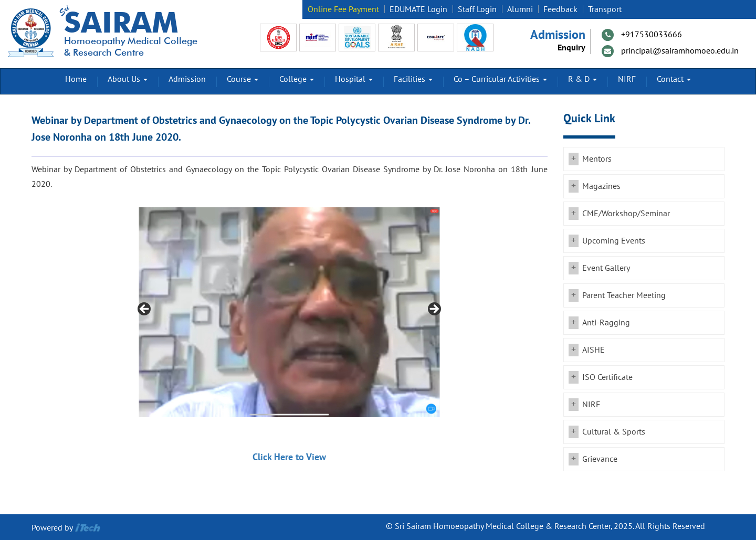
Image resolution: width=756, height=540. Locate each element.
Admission (187, 79)
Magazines (601, 186)
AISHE (594, 350)
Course (243, 79)
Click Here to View (289, 457)
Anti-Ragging (606, 323)
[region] (289, 312)
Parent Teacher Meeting (624, 295)
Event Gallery (606, 268)
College (297, 79)
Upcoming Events (614, 241)
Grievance (600, 459)
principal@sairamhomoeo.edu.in (680, 51)
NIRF (627, 79)
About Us (128, 79)
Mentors (597, 159)
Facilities (413, 79)
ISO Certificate (607, 377)
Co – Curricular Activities (500, 79)
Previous (145, 310)
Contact (674, 79)
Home (76, 79)
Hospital (354, 79)
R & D (582, 79)
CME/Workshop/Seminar (626, 214)
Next (434, 310)
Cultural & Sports (614, 432)
